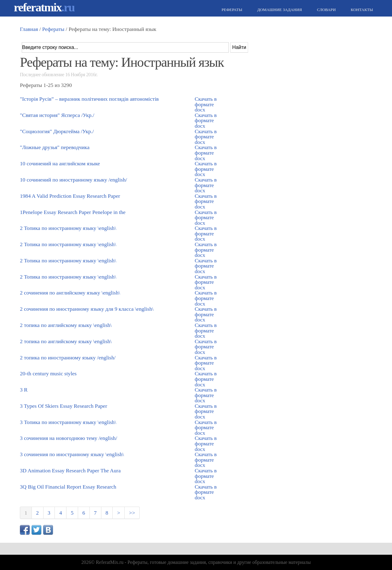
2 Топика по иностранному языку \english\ (68, 228)
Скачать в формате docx (206, 104)
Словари (326, 10)
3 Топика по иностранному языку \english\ (68, 422)
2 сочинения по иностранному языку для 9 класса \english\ (87, 309)
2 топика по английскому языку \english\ (66, 325)
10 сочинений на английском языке (60, 163)
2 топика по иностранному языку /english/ (68, 358)
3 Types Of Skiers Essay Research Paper (64, 406)
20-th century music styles (48, 373)
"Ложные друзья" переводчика (55, 147)
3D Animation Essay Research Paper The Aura (70, 471)
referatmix (44, 7)
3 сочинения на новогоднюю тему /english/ (69, 438)
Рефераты (231, 10)
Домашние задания (279, 10)
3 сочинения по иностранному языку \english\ (72, 454)
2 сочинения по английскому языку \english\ (70, 293)
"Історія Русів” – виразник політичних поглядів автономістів (89, 99)
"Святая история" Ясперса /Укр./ (57, 115)
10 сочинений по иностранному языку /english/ (73, 180)
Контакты (361, 10)
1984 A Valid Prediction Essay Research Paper (70, 196)
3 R (24, 390)
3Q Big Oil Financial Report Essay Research (68, 487)
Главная (29, 29)
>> (132, 513)
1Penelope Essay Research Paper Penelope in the (73, 212)
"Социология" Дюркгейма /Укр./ (57, 131)
